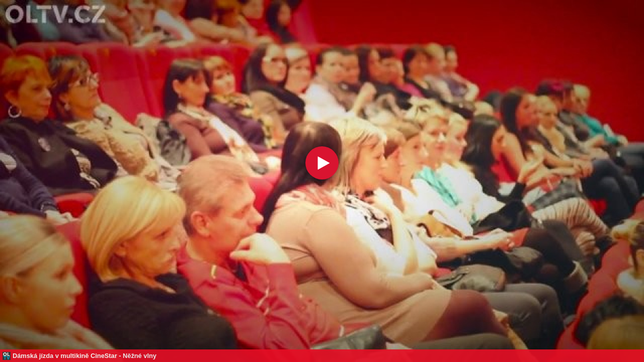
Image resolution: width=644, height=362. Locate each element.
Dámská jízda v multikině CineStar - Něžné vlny (85, 356)
